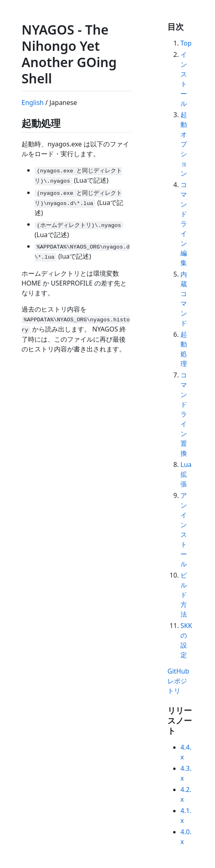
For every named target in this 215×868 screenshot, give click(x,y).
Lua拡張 (186, 474)
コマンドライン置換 (184, 414)
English (33, 103)
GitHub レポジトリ (178, 681)
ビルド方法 (184, 595)
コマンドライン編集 (184, 224)
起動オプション (184, 144)
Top (186, 43)
